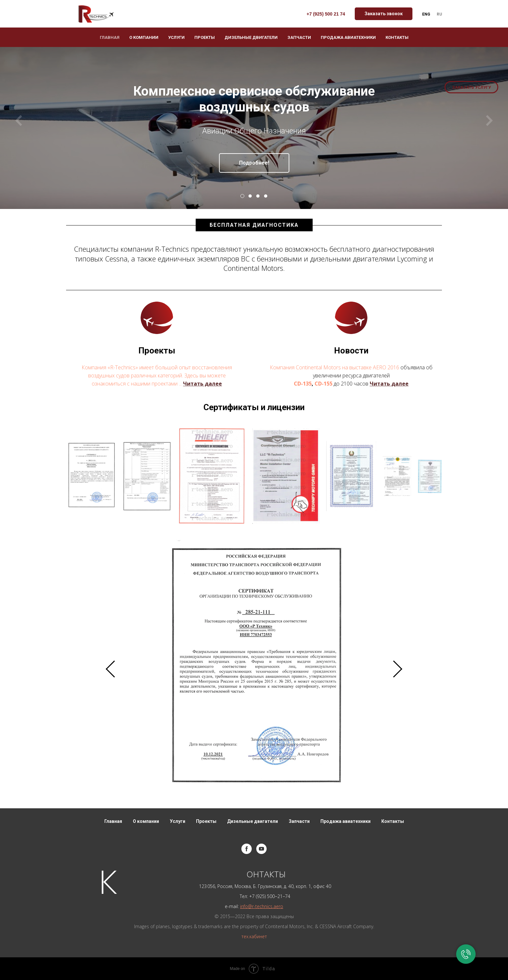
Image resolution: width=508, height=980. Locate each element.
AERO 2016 (386, 367)
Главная (110, 37)
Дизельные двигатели (251, 37)
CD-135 (303, 384)
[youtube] (261, 849)
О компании (144, 37)
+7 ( (253, 896)
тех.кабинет (254, 936)
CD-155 (323, 384)
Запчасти (299, 37)
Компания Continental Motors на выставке (321, 367)
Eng (426, 14)
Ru (439, 14)
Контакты (397, 37)
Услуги (176, 37)
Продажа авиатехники (348, 37)
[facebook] (247, 849)
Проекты (205, 37)
